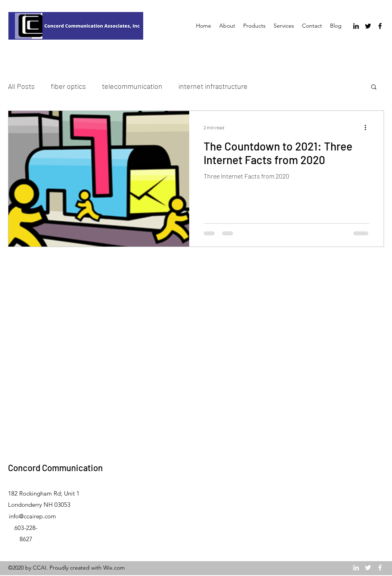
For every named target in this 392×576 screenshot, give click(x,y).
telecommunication (132, 86)
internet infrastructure (213, 86)
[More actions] (368, 127)
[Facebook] (380, 26)
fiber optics (68, 86)
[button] (374, 87)
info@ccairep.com (32, 516)
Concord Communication (55, 468)
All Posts (21, 86)
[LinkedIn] (356, 26)
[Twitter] (368, 26)
